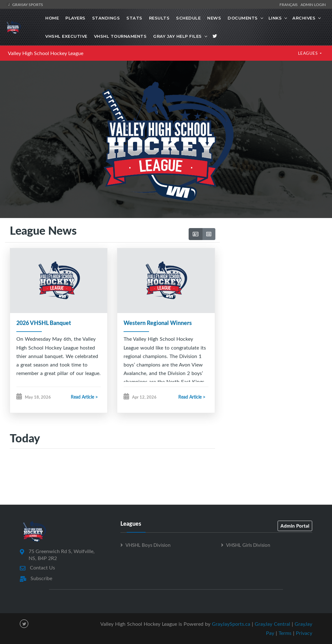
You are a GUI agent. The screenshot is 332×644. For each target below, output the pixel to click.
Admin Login (313, 4)
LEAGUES (308, 53)
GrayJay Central (272, 624)
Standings (106, 18)
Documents (243, 18)
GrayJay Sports (25, 4)
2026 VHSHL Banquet (44, 323)
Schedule (188, 18)
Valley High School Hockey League (46, 53)
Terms (285, 633)
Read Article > (84, 397)
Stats (134, 18)
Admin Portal (295, 526)
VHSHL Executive (66, 36)
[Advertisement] (273, 272)
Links (275, 18)
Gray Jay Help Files (177, 36)
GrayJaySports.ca (231, 624)
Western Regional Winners (158, 323)
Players (75, 18)
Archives (304, 18)
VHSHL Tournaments (120, 36)
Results (159, 18)
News (214, 18)
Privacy (304, 633)
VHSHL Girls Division (248, 545)
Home (52, 18)
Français (290, 4)
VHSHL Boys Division (148, 545)
